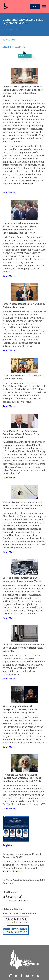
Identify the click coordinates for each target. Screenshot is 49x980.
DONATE (35, 7)
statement (28, 184)
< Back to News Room (14, 47)
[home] (5, 7)
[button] (44, 7)
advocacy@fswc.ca (12, 871)
